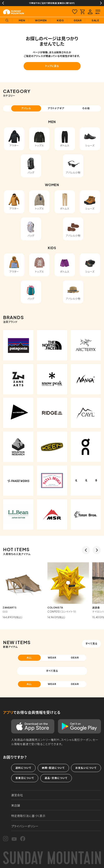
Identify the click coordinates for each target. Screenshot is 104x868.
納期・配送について (53, 768)
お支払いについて (86, 768)
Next (101, 3)
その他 (86, 108)
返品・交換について (56, 778)
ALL (29, 658)
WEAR (52, 658)
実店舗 (16, 805)
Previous (3, 3)
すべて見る (91, 644)
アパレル (26, 108)
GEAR (75, 658)
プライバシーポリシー (25, 826)
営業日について (25, 778)
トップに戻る (52, 66)
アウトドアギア (56, 108)
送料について (23, 768)
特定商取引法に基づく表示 (28, 816)
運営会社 (17, 795)
